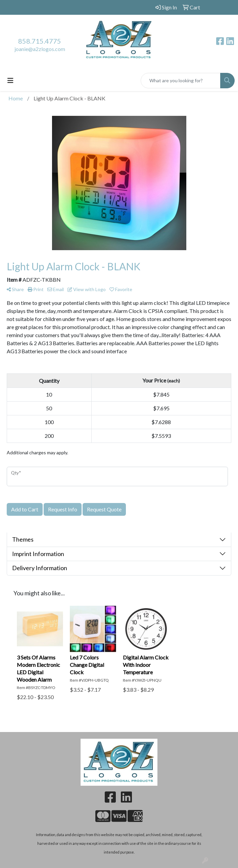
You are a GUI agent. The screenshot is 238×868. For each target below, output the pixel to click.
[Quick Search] (181, 81)
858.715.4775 (40, 41)
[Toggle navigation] (10, 80)
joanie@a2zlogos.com (40, 49)
